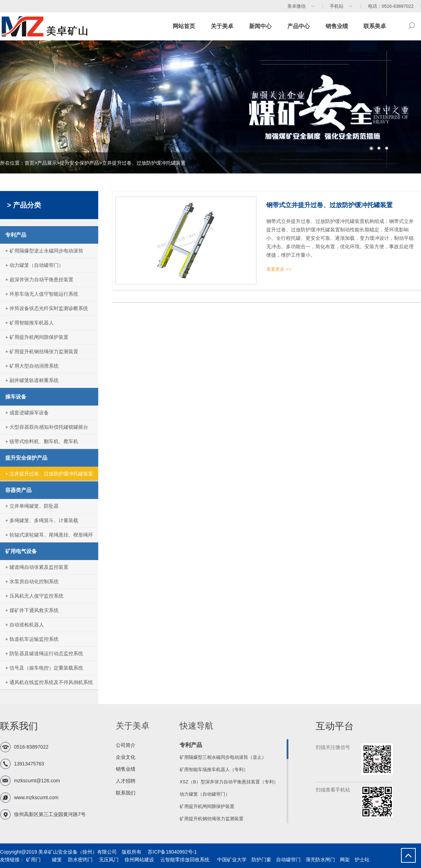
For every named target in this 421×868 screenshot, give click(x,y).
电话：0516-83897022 (391, 6)
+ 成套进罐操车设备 (27, 413)
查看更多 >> (279, 269)
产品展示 (47, 163)
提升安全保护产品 (79, 163)
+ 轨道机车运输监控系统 (32, 639)
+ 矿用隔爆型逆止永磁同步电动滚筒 (44, 251)
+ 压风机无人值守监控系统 (34, 596)
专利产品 (16, 235)
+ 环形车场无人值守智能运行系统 (42, 294)
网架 (345, 860)
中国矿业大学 (231, 860)
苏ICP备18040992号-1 (170, 852)
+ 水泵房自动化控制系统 (32, 581)
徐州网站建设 (139, 860)
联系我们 (126, 793)
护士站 (362, 860)
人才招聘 (126, 781)
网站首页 (184, 26)
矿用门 (33, 860)
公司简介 (126, 745)
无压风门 (108, 860)
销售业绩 (337, 26)
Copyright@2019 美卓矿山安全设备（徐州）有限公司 (58, 852)
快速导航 (196, 726)
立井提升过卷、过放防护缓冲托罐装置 (144, 163)
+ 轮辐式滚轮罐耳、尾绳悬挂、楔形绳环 (49, 535)
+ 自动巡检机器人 (25, 625)
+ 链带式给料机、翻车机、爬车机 (42, 441)
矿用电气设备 (21, 551)
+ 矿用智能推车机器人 (29, 323)
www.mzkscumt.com (36, 797)
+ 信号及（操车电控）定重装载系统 (44, 668)
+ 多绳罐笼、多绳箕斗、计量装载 (42, 520)
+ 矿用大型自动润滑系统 (32, 366)
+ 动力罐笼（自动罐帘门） (34, 265)
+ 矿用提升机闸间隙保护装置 (37, 337)
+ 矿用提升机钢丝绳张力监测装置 (42, 351)
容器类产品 (18, 490)
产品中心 (299, 26)
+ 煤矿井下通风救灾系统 (32, 610)
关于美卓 (222, 26)
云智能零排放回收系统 (184, 860)
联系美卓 (375, 26)
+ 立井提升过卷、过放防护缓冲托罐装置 (49, 474)
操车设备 (16, 397)
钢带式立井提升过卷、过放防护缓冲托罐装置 (329, 205)
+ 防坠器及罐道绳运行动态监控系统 (44, 653)
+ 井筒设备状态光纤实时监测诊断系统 (47, 308)
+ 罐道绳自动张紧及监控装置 (37, 567)
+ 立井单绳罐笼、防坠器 (32, 506)
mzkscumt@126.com (37, 781)
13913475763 (29, 764)
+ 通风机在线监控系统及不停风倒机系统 (49, 682)
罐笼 (56, 860)
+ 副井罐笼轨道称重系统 (32, 380)
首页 (29, 163)
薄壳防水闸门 (320, 860)
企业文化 (126, 757)
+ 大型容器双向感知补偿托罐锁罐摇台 (47, 427)
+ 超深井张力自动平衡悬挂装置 (39, 280)
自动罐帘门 (288, 860)
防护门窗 (261, 860)
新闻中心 (260, 26)
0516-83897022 (31, 747)
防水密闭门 (80, 860)
